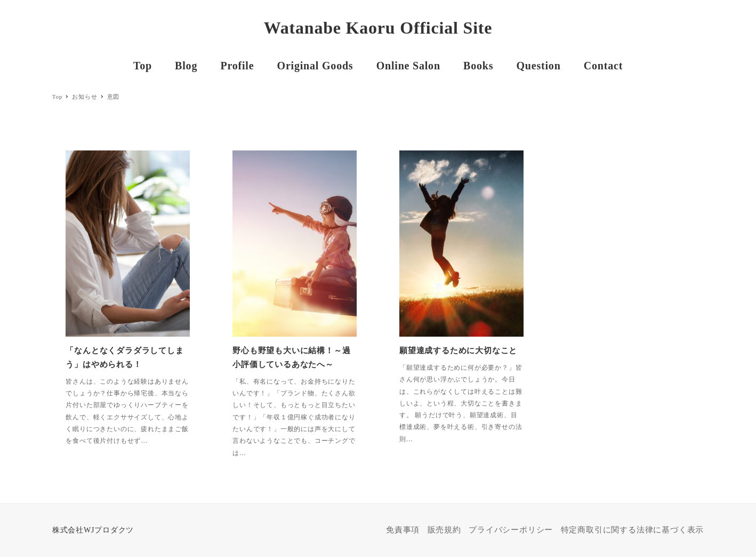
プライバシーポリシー (511, 530)
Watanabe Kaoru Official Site (378, 28)
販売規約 (444, 530)
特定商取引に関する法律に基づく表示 (633, 530)
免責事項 (403, 530)
